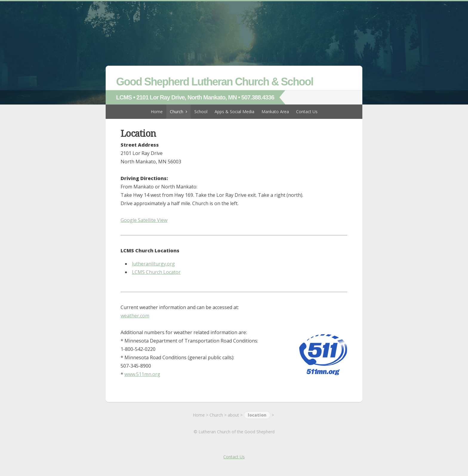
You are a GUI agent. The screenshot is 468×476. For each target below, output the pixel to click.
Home (157, 112)
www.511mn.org (142, 374)
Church (177, 112)
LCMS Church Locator (156, 272)
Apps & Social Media (234, 112)
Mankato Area (275, 112)
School (201, 112)
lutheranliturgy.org (153, 264)
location (257, 415)
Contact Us (307, 112)
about (233, 415)
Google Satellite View (144, 220)
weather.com (135, 316)
